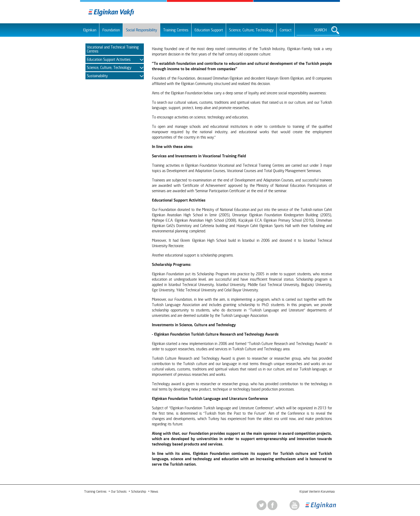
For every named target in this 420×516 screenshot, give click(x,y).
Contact (286, 30)
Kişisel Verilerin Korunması (317, 491)
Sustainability (97, 76)
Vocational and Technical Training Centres (113, 49)
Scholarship (138, 491)
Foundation (111, 30)
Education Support (209, 30)
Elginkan (90, 30)
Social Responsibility (141, 30)
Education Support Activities (109, 59)
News (154, 491)
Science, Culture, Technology (251, 30)
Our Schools (119, 491)
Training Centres (176, 30)
